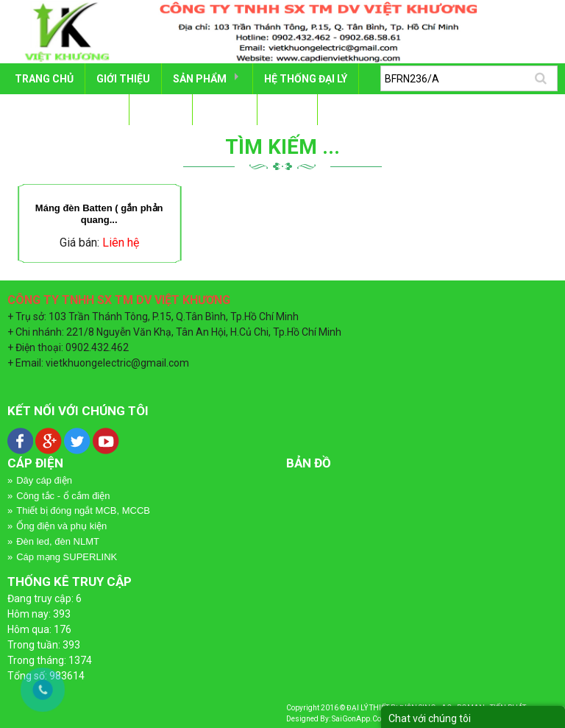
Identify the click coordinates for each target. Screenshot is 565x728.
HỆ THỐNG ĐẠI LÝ (306, 79)
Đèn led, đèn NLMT (58, 541)
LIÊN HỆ (287, 110)
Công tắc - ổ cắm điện (63, 496)
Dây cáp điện (44, 480)
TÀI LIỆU (161, 110)
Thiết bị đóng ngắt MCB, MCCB (83, 510)
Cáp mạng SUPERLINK (67, 557)
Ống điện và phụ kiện (61, 526)
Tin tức (225, 110)
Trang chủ (44, 79)
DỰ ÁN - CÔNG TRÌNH (66, 110)
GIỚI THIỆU (123, 79)
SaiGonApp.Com (360, 719)
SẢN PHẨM (200, 79)
